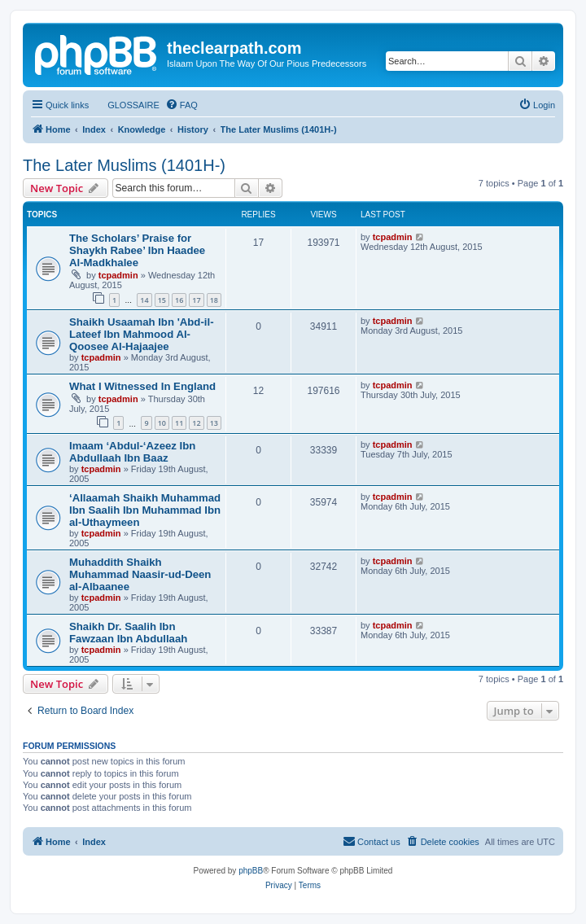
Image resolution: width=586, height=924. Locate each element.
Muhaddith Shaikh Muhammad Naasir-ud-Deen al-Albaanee (140, 574)
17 (196, 300)
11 (179, 423)
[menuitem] (126, 105)
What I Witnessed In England (142, 386)
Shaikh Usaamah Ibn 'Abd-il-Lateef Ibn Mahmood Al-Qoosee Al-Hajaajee (142, 334)
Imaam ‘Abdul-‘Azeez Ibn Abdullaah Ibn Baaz (132, 452)
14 (144, 300)
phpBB (251, 871)
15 (162, 300)
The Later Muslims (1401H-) (124, 165)
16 (179, 300)
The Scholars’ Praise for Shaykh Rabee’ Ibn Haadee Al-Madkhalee (137, 250)
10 (162, 423)
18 (214, 300)
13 (214, 423)
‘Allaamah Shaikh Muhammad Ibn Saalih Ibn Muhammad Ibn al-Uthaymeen (145, 510)
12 (196, 423)
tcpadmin (118, 275)
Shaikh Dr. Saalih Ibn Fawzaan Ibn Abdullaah (128, 633)
